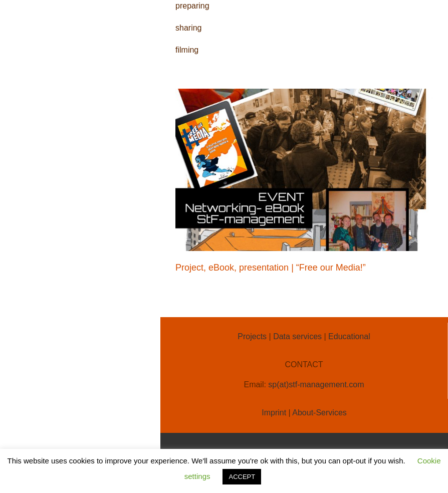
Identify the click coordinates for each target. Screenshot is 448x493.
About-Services (319, 413)
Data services (297, 336)
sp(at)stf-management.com (316, 385)
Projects (252, 336)
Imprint (274, 413)
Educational (349, 336)
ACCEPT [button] (242, 477)
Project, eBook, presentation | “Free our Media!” (271, 268)
